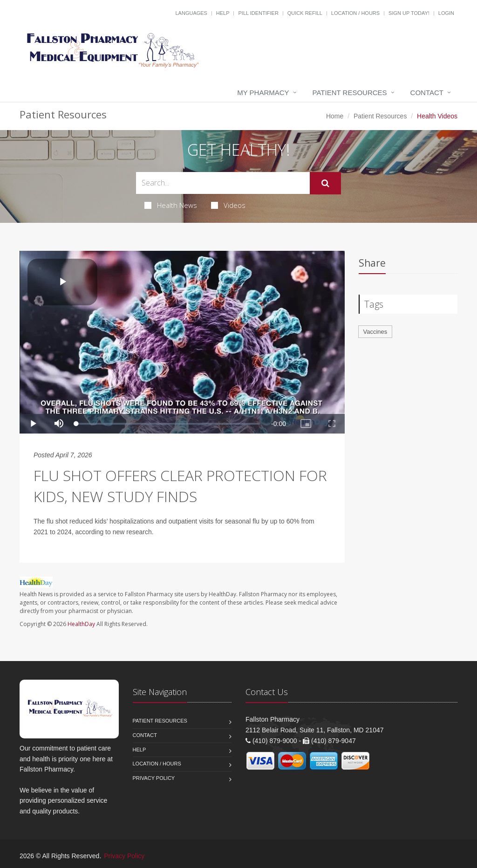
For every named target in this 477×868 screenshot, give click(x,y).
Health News (171, 205)
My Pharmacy (263, 93)
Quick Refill (305, 13)
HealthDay (81, 624)
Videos (228, 205)
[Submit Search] (325, 183)
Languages (191, 13)
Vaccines (375, 332)
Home (335, 116)
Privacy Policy (154, 778)
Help (223, 13)
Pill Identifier (258, 13)
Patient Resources (350, 93)
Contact (427, 93)
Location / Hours (355, 13)
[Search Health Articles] (223, 183)
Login (446, 13)
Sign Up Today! (409, 13)
